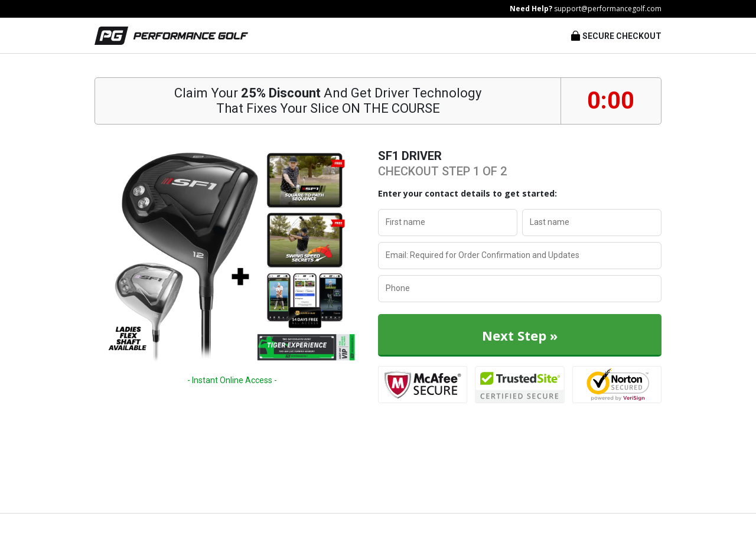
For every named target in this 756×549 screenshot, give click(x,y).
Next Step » (520, 335)
